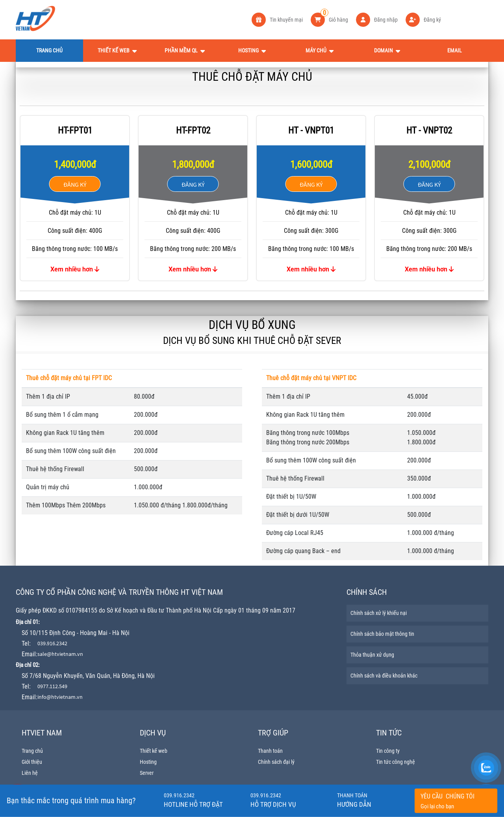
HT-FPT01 (75, 131)
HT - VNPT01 (311, 131)
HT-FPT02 (193, 131)
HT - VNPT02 (429, 131)
